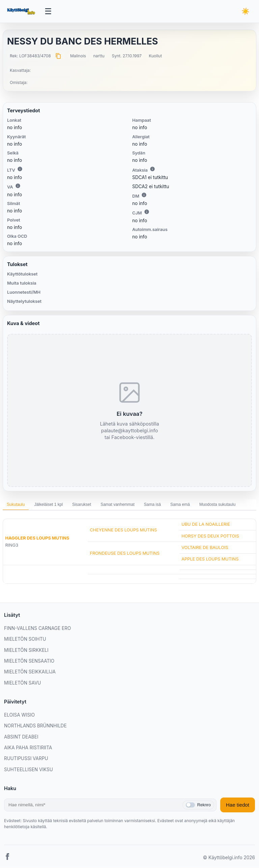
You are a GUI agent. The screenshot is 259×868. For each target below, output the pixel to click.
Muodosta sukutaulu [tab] (217, 505)
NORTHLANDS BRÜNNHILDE (35, 726)
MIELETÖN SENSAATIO (29, 661)
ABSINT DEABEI (21, 737)
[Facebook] (7, 858)
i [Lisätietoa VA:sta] (18, 186)
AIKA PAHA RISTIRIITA (28, 748)
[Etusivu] (22, 11)
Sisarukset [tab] (82, 505)
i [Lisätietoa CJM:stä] (147, 212)
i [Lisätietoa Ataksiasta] (152, 169)
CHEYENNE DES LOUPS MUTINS (123, 530)
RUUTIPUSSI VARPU (26, 759)
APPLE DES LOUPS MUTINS (210, 559)
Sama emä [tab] (180, 505)
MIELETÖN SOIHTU (25, 639)
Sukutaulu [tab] (16, 505)
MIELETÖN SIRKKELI (26, 650)
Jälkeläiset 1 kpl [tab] (48, 505)
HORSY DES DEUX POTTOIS (210, 536)
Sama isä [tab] (152, 505)
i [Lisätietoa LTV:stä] (20, 169)
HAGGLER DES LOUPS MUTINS (37, 538)
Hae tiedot (238, 805)
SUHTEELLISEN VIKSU (28, 770)
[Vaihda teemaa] (246, 12)
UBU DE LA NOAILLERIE (206, 525)
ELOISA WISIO (19, 715)
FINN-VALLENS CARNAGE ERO (37, 629)
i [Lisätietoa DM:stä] (144, 195)
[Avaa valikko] (49, 11)
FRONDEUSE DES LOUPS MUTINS (125, 554)
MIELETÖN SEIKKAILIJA (30, 672)
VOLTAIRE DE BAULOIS (205, 547)
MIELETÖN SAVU (22, 683)
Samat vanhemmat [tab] (118, 505)
